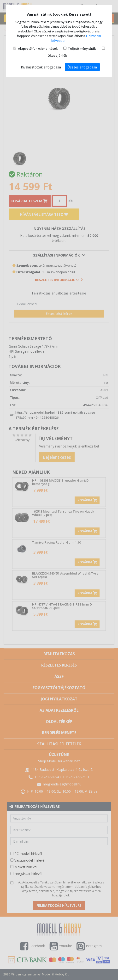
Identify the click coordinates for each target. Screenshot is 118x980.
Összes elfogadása (82, 67)
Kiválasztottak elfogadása (41, 67)
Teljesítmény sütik (82, 49)
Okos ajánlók (57, 55)
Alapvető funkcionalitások (38, 49)
